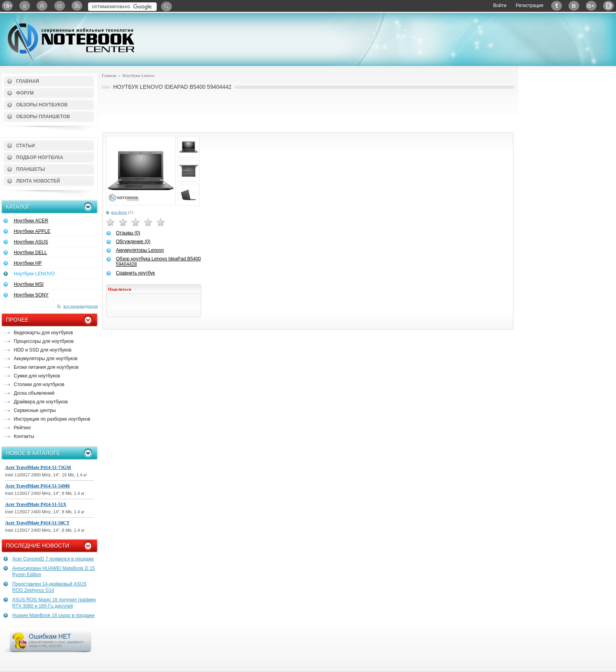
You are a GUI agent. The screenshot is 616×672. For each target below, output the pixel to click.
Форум (25, 93)
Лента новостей (38, 181)
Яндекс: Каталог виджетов (609, 6)
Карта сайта (42, 6)
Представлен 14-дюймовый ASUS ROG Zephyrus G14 (49, 587)
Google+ (591, 6)
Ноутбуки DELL (30, 253)
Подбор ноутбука (40, 157)
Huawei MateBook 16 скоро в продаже (53, 615)
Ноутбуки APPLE (32, 231)
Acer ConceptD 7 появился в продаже (53, 559)
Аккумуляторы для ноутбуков (46, 359)
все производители (81, 306)
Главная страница (25, 6)
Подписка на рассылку (59, 6)
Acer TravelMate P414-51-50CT (37, 523)
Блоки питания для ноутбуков (46, 367)
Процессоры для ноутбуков (44, 341)
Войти (500, 5)
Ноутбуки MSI (29, 284)
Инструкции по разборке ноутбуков (52, 419)
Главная (27, 81)
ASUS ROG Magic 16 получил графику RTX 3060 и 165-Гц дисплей (54, 603)
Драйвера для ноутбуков (41, 402)
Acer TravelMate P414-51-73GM (38, 467)
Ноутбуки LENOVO (34, 274)
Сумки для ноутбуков (37, 376)
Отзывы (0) (128, 233)
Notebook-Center (71, 38)
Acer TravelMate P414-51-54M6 (38, 486)
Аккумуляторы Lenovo (140, 250)
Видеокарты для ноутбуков (43, 333)
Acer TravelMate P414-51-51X (36, 504)
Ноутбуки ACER (31, 221)
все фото (119, 212)
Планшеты (31, 169)
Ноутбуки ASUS (31, 242)
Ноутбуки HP (28, 263)
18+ (7, 6)
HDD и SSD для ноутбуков (43, 350)
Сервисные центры (35, 410)
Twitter (557, 6)
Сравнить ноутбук (135, 273)
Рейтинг (22, 428)
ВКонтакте (574, 6)
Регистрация (530, 5)
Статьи (26, 146)
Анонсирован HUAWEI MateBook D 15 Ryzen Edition (53, 571)
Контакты (24, 436)
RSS (77, 6)
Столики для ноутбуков (39, 385)
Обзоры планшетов (43, 117)
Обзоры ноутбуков (42, 105)
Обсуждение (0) (133, 242)
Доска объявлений (34, 393)
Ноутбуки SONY (31, 295)
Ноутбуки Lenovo (138, 75)
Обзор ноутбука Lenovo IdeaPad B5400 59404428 (158, 262)
